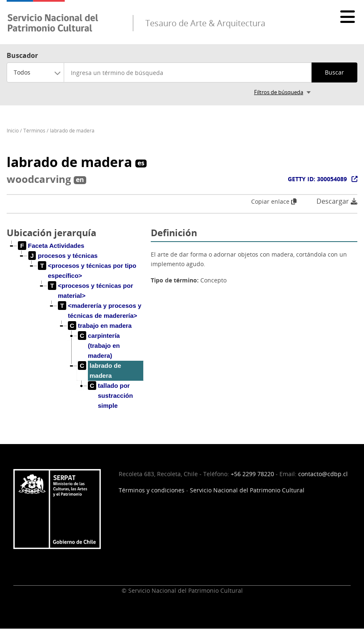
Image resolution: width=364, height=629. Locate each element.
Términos (34, 131)
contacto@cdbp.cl (323, 474)
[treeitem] (51, 246)
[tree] (75, 332)
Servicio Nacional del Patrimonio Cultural (247, 490)
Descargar (337, 201)
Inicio (13, 131)
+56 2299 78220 (252, 474)
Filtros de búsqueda (279, 92)
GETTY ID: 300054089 (317, 179)
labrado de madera (72, 131)
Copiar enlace (274, 201)
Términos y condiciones (152, 490)
